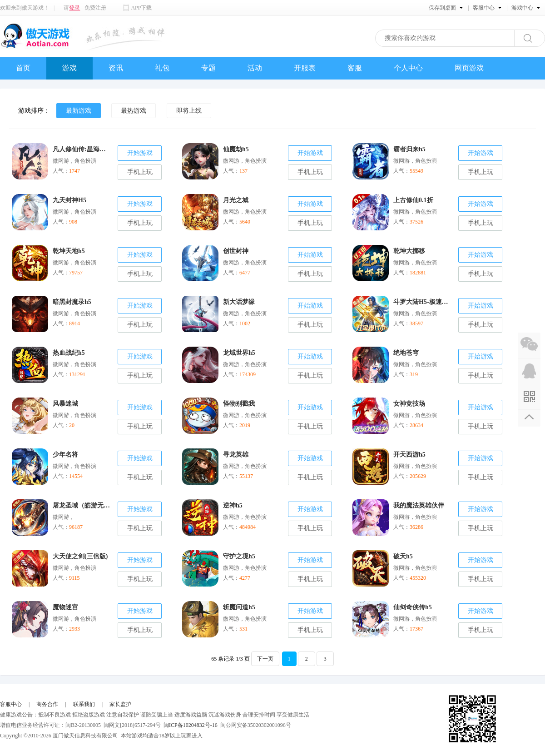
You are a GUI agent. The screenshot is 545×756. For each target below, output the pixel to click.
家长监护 (120, 704)
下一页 (265, 659)
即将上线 (189, 111)
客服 (355, 68)
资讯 (116, 68)
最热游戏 (134, 111)
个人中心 (408, 68)
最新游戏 (79, 111)
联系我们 (84, 704)
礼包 (162, 68)
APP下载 (141, 8)
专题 (208, 68)
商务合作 (47, 704)
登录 (74, 8)
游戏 (69, 68)
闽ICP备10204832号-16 (191, 725)
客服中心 (11, 704)
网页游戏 (469, 68)
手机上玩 (140, 172)
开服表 (305, 68)
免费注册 (95, 8)
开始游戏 (140, 153)
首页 (23, 68)
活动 (255, 68)
